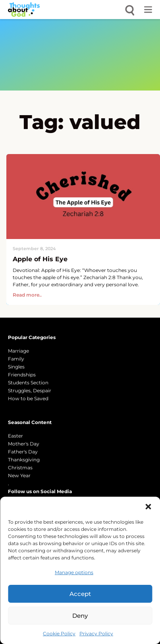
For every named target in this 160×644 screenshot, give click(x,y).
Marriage (18, 351)
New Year (19, 475)
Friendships (22, 375)
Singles (16, 367)
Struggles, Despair (30, 390)
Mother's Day (24, 444)
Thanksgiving (24, 460)
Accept (80, 594)
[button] (148, 507)
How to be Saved (28, 398)
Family (16, 359)
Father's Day (23, 452)
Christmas (20, 468)
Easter (15, 436)
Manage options (74, 572)
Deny (80, 616)
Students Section (28, 383)
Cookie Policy (59, 633)
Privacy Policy (96, 633)
